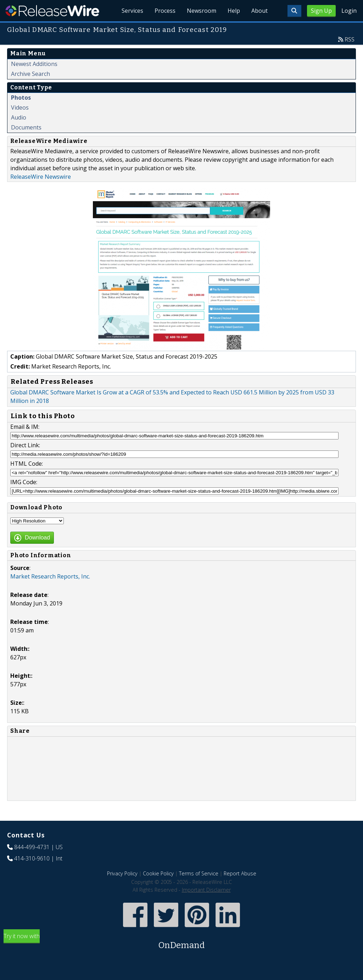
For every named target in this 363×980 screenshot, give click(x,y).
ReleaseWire (52, 11)
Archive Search (30, 74)
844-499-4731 (32, 847)
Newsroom (202, 11)
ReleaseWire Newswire (41, 177)
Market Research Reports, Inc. (50, 576)
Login (349, 11)
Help (234, 11)
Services (132, 11)
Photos (21, 98)
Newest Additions (34, 64)
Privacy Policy (122, 873)
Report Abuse (240, 873)
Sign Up (321, 11)
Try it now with (181, 942)
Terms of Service (199, 873)
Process (165, 11)
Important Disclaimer (206, 890)
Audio (19, 117)
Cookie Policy (158, 873)
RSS (350, 39)
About (259, 11)
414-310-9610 (32, 858)
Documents (26, 127)
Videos (20, 107)
